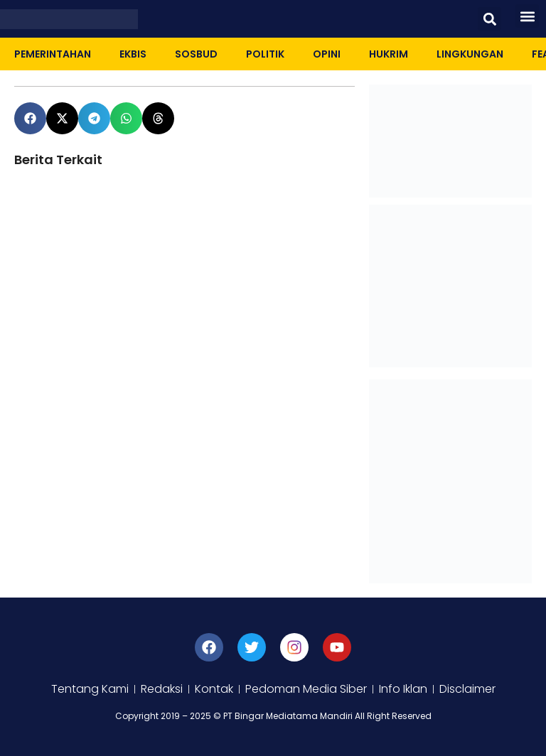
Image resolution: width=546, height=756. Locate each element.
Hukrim (389, 54)
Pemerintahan (53, 54)
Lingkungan (470, 54)
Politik (265, 54)
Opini (327, 54)
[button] (489, 19)
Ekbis (133, 54)
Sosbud (196, 54)
